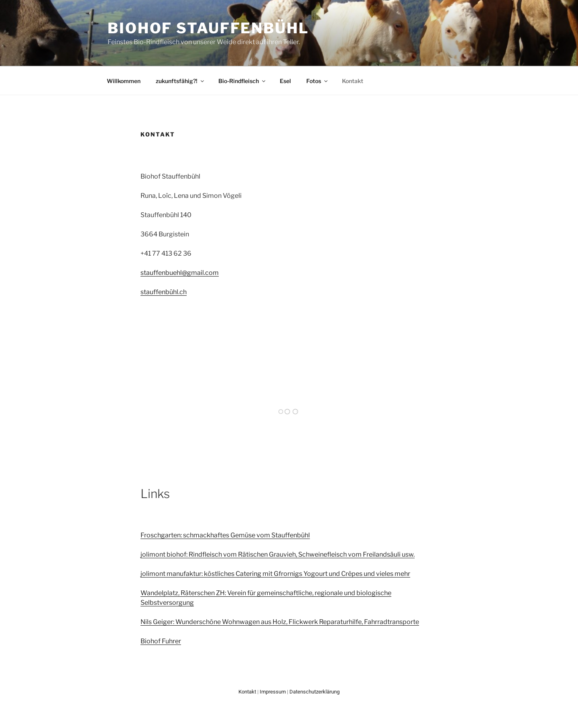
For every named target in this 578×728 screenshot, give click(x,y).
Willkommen (124, 81)
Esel (285, 81)
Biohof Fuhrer (161, 641)
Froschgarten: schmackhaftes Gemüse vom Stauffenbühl (225, 535)
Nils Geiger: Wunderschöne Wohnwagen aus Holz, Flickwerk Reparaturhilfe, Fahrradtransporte (280, 622)
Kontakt (353, 81)
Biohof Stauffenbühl (208, 28)
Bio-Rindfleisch (242, 81)
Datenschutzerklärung (314, 692)
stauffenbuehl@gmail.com (180, 273)
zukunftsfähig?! (180, 81)
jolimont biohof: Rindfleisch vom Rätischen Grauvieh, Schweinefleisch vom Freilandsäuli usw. (278, 554)
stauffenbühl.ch (164, 292)
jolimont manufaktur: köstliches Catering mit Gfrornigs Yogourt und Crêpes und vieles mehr (275, 574)
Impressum (273, 692)
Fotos (317, 81)
